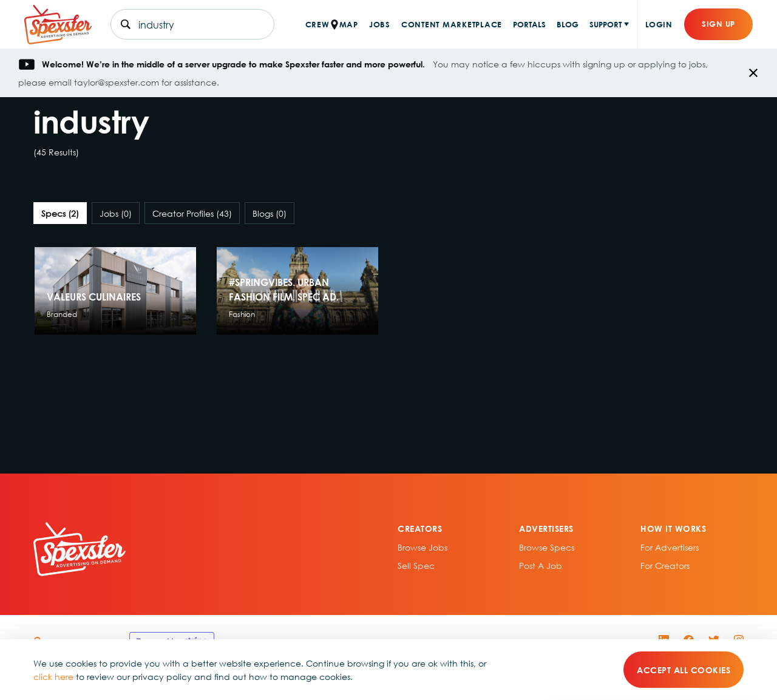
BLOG (568, 24)
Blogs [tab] (270, 213)
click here (53, 676)
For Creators (665, 565)
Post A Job (541, 565)
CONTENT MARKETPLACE (452, 24)
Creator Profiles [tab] (192, 213)
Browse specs (547, 547)
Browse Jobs (422, 547)
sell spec (416, 565)
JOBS (380, 24)
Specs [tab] (60, 213)
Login (659, 24)
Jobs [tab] (116, 213)
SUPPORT (606, 24)
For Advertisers (670, 547)
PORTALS (529, 24)
